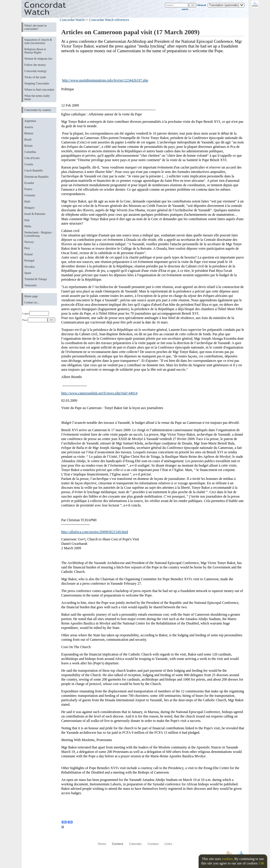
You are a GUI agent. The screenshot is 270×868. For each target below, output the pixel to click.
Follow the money (35, 65)
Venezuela (31, 285)
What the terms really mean (37, 97)
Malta (28, 226)
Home (102, 844)
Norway (29, 242)
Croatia (29, 164)
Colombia (30, 152)
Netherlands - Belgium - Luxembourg (39, 234)
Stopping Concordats (37, 83)
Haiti (27, 201)
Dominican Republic (37, 177)
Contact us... (32, 302)
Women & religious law (39, 59)
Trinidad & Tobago (36, 279)
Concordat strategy (36, 71)
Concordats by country (38, 110)
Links (168, 844)
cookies (227, 859)
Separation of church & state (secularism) (38, 41)
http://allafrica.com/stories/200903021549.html (95, 532)
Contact (153, 844)
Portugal (30, 260)
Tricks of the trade (35, 77)
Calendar (135, 844)
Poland (29, 254)
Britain (29, 146)
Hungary (30, 208)
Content (118, 844)
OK (262, 863)
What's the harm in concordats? (36, 27)
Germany (30, 195)
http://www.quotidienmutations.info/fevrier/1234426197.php (105, 80)
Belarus (29, 133)
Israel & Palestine (35, 214)
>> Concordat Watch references (107, 20)
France (28, 189)
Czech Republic (34, 170)
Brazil (28, 139)
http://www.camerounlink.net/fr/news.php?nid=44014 (99, 393)
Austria (29, 127)
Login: (36, 313)
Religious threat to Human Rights (35, 51)
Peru (27, 248)
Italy (27, 220)
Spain (28, 273)
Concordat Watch (72, 20)
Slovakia (30, 267)
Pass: (35, 320)
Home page (31, 296)
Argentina (30, 121)
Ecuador (29, 183)
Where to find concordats (39, 90)
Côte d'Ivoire (32, 158)
